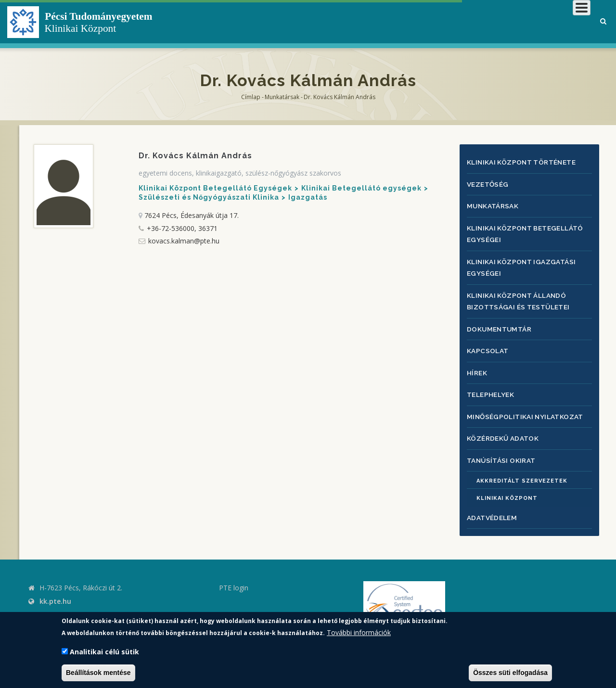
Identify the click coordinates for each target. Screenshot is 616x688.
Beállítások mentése (98, 673)
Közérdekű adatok (504, 430)
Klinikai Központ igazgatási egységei (524, 264)
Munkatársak (282, 97)
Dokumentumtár (500, 324)
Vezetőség (488, 183)
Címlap (251, 97)
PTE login (234, 580)
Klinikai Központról (334, 21)
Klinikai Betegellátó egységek (361, 188)
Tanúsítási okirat (503, 452)
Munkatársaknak (552, 21)
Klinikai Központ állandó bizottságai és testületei (521, 297)
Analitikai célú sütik (104, 652)
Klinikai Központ (507, 490)
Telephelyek (492, 388)
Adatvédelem (493, 509)
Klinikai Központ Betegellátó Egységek (215, 188)
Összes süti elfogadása (510, 673)
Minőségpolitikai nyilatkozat (528, 409)
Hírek (478, 366)
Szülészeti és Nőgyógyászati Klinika (209, 197)
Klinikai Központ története (525, 162)
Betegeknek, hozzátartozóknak (445, 21)
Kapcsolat (488, 345)
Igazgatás (308, 197)
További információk (359, 632)
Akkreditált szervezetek (522, 473)
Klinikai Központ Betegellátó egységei (528, 231)
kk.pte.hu (55, 593)
